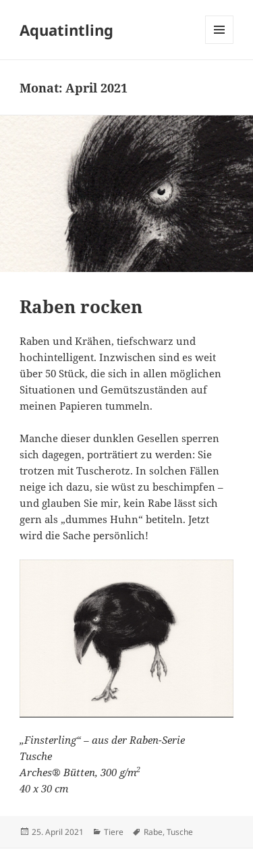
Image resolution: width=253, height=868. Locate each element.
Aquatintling (66, 30)
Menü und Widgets (220, 44)
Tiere (114, 832)
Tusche (180, 832)
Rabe (153, 832)
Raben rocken (81, 306)
